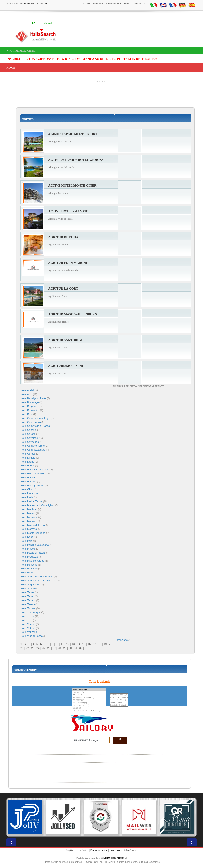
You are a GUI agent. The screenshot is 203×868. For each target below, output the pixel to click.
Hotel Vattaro (28, 628)
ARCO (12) (89, 695)
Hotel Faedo (27, 466)
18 (100, 644)
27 (54, 648)
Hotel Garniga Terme (32, 485)
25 (43, 648)
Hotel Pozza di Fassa (33, 553)
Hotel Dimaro (28, 458)
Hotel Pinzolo (28, 549)
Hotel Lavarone (29, 493)
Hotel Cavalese (29, 438)
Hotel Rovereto (29, 569)
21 (22, 648)
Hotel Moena (28, 521)
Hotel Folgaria (28, 481)
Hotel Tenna (28, 592)
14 (79, 644)
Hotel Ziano (121, 640)
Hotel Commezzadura (33, 450)
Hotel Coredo (28, 454)
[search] (90, 740)
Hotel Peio (26, 541)
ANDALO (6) (89, 692)
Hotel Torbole (28, 608)
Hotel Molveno (29, 529)
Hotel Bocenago (30, 402)
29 (65, 648)
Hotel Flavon (28, 477)
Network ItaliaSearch (33, 3)
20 (111, 644)
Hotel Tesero (28, 604)
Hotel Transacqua (31, 612)
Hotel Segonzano (30, 584)
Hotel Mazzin (28, 513)
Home (11, 68)
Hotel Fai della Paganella (35, 470)
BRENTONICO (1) (89, 705)
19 (105, 644)
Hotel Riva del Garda (32, 561)
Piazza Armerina (99, 850)
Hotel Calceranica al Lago (35, 418)
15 (84, 644)
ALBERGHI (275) (119, 700)
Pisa (79, 850)
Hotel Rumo (27, 573)
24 (38, 648)
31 (76, 648)
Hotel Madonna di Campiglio (37, 505)
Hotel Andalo (28, 390)
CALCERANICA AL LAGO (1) (89, 711)
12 (68, 644)
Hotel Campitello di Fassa (35, 426)
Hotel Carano (28, 434)
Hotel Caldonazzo (31, 422)
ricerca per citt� (89, 690)
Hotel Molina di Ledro (33, 525)
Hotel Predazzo (29, 557)
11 (62, 644)
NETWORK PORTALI (115, 858)
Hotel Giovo (27, 489)
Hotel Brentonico (30, 410)
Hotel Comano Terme (33, 446)
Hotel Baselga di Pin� (33, 398)
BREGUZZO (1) (89, 703)
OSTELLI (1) (119, 703)
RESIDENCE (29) (119, 705)
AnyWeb (70, 850)
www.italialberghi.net (22, 51)
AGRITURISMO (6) (119, 698)
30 (70, 648)
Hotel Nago (27, 537)
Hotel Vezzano (29, 632)
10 (57, 644)
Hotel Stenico (28, 588)
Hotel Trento (27, 616)
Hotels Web (116, 850)
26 (49, 648)
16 (89, 644)
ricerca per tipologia (119, 695)
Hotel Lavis (27, 497)
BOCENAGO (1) (89, 700)
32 (81, 648)
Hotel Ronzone (29, 565)
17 (95, 644)
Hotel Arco (26, 394)
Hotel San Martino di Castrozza (38, 580)
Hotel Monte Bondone (33, 533)
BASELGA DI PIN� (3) (89, 698)
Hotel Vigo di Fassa (32, 636)
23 (33, 648)
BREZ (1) (89, 708)
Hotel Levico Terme (31, 501)
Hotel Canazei (29, 430)
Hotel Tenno (27, 596)
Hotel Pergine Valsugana (35, 545)
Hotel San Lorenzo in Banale (37, 577)
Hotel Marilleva (29, 509)
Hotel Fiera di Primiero (33, 474)
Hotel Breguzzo (29, 406)
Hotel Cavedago (30, 442)
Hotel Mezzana (29, 517)
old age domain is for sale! (113, 3)
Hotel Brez (26, 414)
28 (59, 648)
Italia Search (130, 850)
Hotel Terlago (28, 600)
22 (27, 648)
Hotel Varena (28, 624)
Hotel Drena (27, 462)
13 (73, 644)
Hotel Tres (26, 620)
